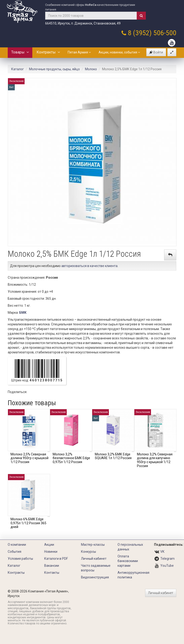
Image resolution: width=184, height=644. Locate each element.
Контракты (48, 52)
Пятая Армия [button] (79, 52)
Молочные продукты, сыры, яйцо (54, 69)
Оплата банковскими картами (128, 561)
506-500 (165, 33)
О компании (17, 545)
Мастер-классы (93, 545)
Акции (49, 545)
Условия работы (20, 559)
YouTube (167, 566)
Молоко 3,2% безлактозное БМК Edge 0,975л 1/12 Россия (71, 458)
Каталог (18, 69)
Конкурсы (88, 552)
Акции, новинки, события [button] (119, 52)
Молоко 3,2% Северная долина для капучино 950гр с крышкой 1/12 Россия (155, 460)
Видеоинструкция (95, 577)
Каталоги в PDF (56, 559)
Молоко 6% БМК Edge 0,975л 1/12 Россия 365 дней (28, 523)
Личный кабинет (94, 559)
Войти (156, 52)
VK (162, 552)
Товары (20, 52)
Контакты (52, 573)
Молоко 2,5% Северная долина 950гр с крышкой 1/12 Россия (29, 458)
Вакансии (52, 566)
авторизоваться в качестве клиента (89, 266)
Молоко (91, 69)
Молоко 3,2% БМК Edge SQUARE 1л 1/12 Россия (113, 456)
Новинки (51, 552)
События (15, 552)
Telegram (167, 559)
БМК (23, 313)
